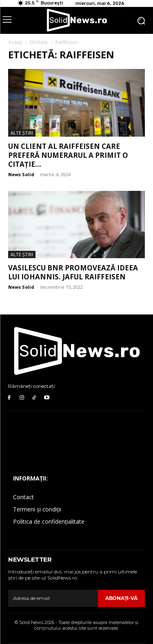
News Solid (21, 174)
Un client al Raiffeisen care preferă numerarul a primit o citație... (68, 155)
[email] (53, 598)
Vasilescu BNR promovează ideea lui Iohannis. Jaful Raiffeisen (73, 272)
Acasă (15, 42)
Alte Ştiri (22, 133)
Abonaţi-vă (121, 598)
